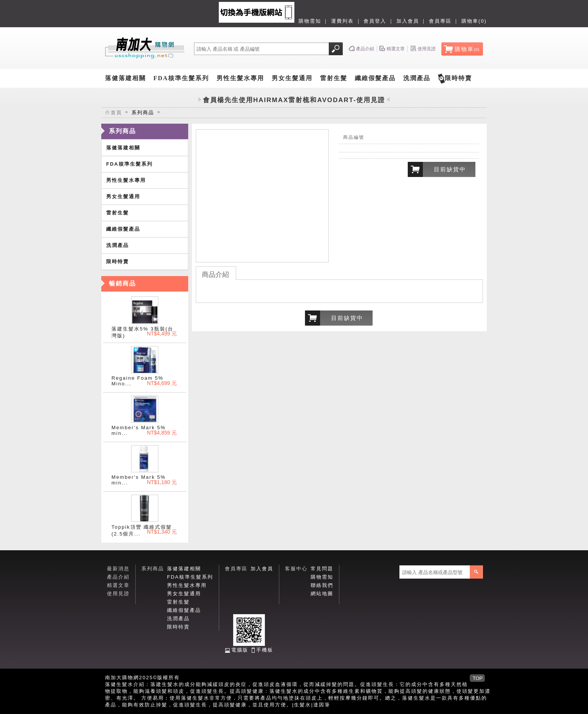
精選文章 (118, 585)
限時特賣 (458, 78)
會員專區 (440, 21)
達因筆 (322, 705)
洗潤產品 (417, 78)
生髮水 (303, 705)
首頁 (116, 113)
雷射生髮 (334, 78)
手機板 (265, 650)
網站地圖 (322, 594)
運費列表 (342, 21)
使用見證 (118, 594)
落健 (111, 684)
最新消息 (118, 569)
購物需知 (310, 21)
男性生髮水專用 (240, 78)
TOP (478, 678)
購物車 (467, 49)
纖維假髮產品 (375, 78)
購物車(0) (474, 21)
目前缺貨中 (450, 169)
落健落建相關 (125, 78)
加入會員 (408, 21)
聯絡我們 (322, 585)
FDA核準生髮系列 (181, 78)
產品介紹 (118, 577)
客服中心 (296, 569)
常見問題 (322, 569)
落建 (156, 684)
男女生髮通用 (292, 78)
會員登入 (375, 21)
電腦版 (240, 650)
